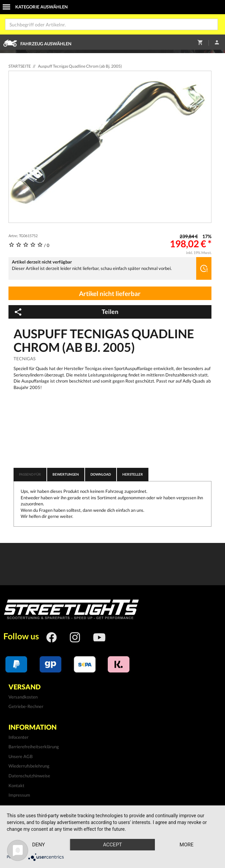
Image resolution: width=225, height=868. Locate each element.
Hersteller (133, 474)
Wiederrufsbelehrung (29, 766)
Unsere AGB (21, 756)
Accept (112, 845)
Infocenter (18, 737)
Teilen (66, 312)
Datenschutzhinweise (29, 776)
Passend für (30, 474)
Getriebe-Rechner (26, 706)
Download (101, 474)
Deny (39, 845)
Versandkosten (23, 697)
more (187, 845)
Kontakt (16, 785)
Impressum (19, 795)
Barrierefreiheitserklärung (34, 747)
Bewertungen (66, 474)
